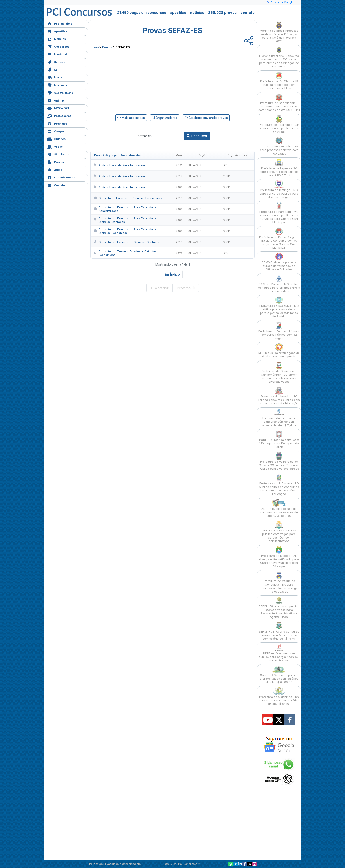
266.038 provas (222, 13)
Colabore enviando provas (206, 118)
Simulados (58, 154)
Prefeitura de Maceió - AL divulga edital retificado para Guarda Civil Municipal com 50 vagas (279, 557)
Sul (53, 69)
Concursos (58, 46)
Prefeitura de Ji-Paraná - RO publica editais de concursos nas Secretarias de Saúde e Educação (279, 485)
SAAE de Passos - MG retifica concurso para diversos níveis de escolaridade (279, 284)
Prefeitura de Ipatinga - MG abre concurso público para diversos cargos (279, 190)
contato (248, 13)
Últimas (56, 100)
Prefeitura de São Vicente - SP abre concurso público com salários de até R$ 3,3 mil (279, 103)
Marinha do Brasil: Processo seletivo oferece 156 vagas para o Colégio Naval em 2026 (279, 32)
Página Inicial (60, 23)
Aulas (55, 169)
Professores (59, 116)
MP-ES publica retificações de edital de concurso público (279, 351)
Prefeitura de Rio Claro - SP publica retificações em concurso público (279, 81)
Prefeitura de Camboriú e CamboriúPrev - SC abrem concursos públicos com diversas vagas (279, 372)
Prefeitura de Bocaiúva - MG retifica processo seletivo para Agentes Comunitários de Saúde (279, 307)
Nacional (57, 54)
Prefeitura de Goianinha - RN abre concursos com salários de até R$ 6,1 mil (279, 696)
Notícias (57, 39)
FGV (226, 165)
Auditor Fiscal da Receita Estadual (119, 165)
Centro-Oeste (60, 92)
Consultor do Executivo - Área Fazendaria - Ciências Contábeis (126, 220)
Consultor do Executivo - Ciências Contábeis (127, 242)
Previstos (57, 123)
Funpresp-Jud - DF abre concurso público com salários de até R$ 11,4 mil (279, 418)
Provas (56, 162)
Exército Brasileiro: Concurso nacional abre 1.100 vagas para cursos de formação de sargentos (279, 57)
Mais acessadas (131, 118)
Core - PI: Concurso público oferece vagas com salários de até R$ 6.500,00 (279, 675)
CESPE (227, 176)
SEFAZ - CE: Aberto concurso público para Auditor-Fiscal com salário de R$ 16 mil (279, 631)
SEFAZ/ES (195, 165)
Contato (56, 185)
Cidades (56, 139)
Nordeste (57, 85)
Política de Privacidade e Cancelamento (115, 864)
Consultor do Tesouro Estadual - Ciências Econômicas (125, 253)
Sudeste (56, 62)
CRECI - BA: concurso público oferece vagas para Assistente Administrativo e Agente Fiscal (279, 608)
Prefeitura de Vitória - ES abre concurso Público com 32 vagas (279, 331)
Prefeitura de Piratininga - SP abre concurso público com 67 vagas (279, 124)
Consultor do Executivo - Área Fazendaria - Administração (126, 209)
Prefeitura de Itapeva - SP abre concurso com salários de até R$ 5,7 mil (279, 168)
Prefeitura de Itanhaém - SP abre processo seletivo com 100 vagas (279, 146)
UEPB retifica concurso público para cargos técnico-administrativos (279, 653)
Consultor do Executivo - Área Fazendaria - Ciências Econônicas (126, 231)
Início (95, 47)
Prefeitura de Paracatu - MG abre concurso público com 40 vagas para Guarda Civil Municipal (279, 213)
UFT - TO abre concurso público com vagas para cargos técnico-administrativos (279, 532)
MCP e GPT (58, 108)
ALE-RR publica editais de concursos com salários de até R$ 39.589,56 (279, 508)
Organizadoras (61, 177)
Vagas (55, 146)
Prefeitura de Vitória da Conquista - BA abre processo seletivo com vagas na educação (279, 582)
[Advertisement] (137, 81)
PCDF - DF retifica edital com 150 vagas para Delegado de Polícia (279, 439)
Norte (55, 77)
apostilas (178, 13)
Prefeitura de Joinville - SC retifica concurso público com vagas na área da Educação (279, 396)
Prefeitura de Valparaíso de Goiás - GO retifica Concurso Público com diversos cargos (279, 461)
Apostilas (57, 31)
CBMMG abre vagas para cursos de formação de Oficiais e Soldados (279, 262)
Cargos (56, 131)
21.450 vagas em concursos (142, 13)
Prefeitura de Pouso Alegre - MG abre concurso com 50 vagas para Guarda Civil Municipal (279, 238)
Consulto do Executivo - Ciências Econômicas (128, 198)
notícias (197, 13)
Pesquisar (197, 136)
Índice (173, 274)
